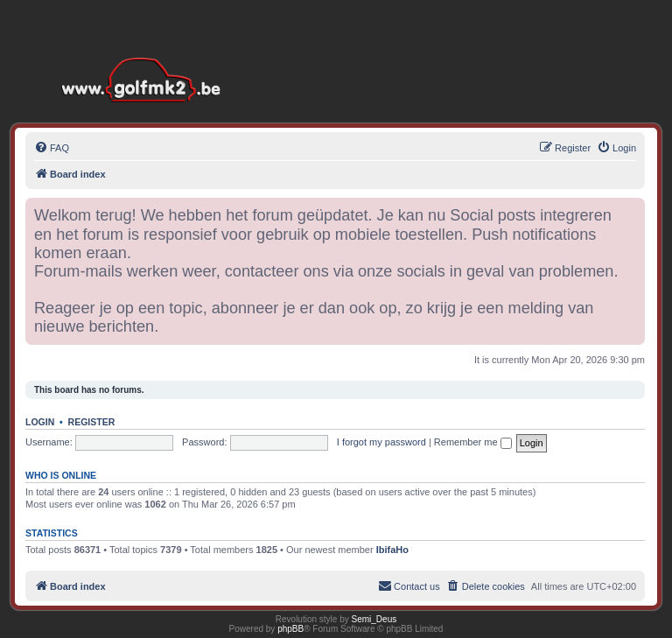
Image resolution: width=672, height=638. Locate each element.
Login (40, 422)
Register (92, 422)
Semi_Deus (374, 619)
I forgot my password (381, 442)
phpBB (290, 629)
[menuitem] (52, 148)
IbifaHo (392, 550)
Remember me (473, 442)
